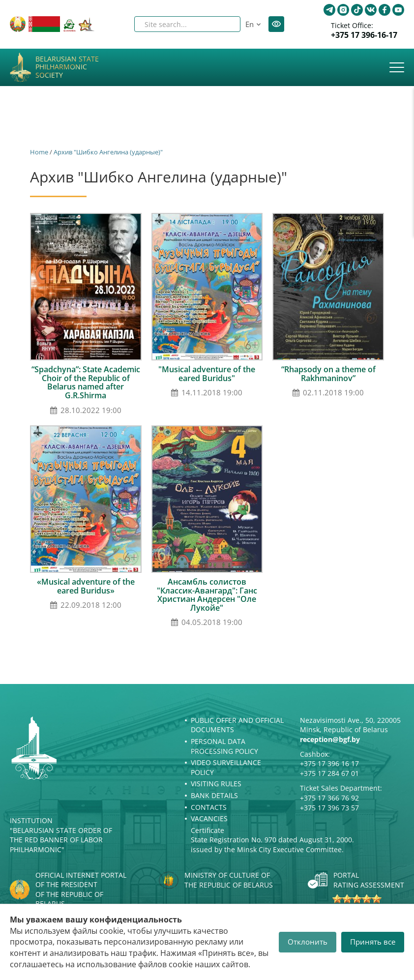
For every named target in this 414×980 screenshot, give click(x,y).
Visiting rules (216, 784)
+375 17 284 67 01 (329, 773)
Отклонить (308, 942)
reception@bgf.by (330, 739)
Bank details (214, 795)
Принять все (373, 942)
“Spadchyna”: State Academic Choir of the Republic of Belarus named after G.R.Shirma (86, 382)
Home (39, 152)
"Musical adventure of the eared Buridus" (207, 374)
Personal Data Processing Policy (224, 746)
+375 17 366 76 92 (329, 798)
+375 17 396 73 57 (329, 808)
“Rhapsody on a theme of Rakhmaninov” (328, 374)
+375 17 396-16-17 (364, 35)
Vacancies (209, 818)
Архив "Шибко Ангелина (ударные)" (108, 152)
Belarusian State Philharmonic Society (67, 67)
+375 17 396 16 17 (329, 763)
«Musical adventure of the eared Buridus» (86, 586)
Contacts (209, 807)
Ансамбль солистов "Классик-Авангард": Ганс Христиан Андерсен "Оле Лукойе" (207, 595)
